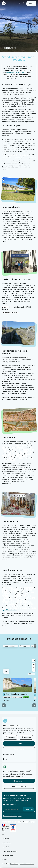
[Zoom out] (34, 667)
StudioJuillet (14, 864)
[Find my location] (34, 660)
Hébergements (9, 646)
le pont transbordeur (9, 610)
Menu (30, 4)
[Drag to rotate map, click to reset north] (34, 670)
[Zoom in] (34, 664)
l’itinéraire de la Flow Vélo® (16, 72)
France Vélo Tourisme (27, 864)
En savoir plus (19, 781)
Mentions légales (7, 855)
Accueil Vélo (6, 847)
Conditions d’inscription (12, 816)
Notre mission (19, 749)
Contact (19, 743)
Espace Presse (9, 755)
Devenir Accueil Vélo (19, 786)
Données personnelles (9, 851)
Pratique (23, 646)
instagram (12, 737)
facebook (28, 737)
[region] (19, 659)
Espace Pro (5, 839)
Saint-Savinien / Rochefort (16, 694)
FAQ (5, 759)
